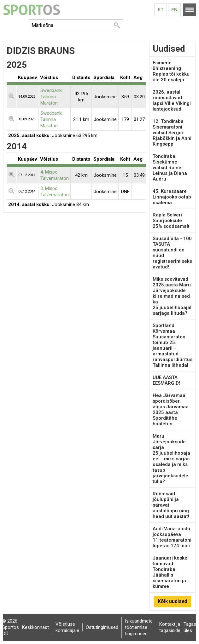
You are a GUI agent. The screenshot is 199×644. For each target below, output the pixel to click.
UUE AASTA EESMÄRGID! (166, 380)
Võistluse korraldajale (67, 627)
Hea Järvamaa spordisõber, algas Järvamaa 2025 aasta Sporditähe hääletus (171, 410)
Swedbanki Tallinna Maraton (51, 97)
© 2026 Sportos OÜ (11, 627)
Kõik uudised (173, 601)
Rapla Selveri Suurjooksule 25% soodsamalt (171, 221)
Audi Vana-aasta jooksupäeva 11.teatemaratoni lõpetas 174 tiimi (172, 537)
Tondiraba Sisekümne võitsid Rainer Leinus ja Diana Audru (170, 168)
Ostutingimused (102, 627)
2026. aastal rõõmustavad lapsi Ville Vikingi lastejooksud (172, 101)
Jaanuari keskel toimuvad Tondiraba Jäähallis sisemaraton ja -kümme (171, 572)
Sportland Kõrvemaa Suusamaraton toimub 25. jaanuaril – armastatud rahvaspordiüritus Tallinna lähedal (173, 345)
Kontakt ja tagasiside (170, 627)
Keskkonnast (35, 627)
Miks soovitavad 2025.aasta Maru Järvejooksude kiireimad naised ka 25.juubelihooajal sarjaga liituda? (172, 296)
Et (161, 10)
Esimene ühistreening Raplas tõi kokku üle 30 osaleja (171, 71)
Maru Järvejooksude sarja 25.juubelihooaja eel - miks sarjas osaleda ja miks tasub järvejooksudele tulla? (171, 459)
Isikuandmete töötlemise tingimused (139, 627)
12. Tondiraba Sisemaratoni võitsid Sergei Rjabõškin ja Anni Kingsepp (172, 133)
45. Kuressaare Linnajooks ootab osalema (172, 197)
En (174, 10)
